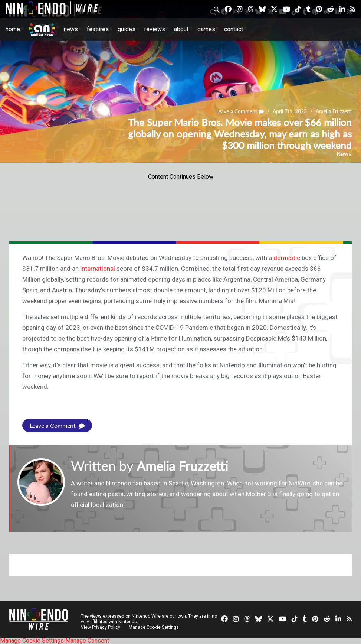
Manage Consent (87, 640)
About (181, 29)
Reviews (155, 29)
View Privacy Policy (101, 627)
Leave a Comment (240, 112)
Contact (234, 29)
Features (98, 29)
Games (206, 29)
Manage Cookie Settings (154, 627)
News (71, 29)
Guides (127, 29)
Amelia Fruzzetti (334, 112)
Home (13, 29)
